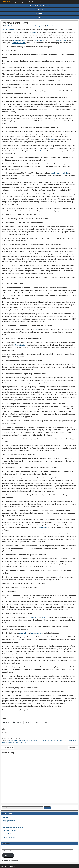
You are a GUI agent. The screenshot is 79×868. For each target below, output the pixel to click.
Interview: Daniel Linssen (15, 23)
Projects (38, 9)
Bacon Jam (10, 741)
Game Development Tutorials (38, 6)
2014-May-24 (8, 26)
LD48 (69, 741)
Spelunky (45, 617)
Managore (11, 743)
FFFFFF (52, 40)
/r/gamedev (23, 633)
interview (53, 741)
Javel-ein (32, 32)
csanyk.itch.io (7, 817)
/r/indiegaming (36, 633)
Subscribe (8, 855)
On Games (38, 13)
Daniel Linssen (8, 30)
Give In (52, 139)
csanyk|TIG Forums (9, 837)
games (32, 26)
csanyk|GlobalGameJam (10, 824)
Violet (40, 151)
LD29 (65, 741)
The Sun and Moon (19, 43)
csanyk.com (5, 2)
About (39, 17)
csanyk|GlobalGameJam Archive (13, 827)
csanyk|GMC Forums (9, 831)
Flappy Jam (61, 40)
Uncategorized (39, 26)
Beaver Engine (20, 345)
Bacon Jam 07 (40, 40)
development (25, 26)
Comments (50, 26)
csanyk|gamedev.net (9, 821)
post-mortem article (59, 173)
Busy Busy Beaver (19, 40)
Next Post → (73, 748)
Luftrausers (43, 527)
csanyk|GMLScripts (9, 834)
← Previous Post (7, 748)
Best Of (18, 26)
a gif (37, 329)
